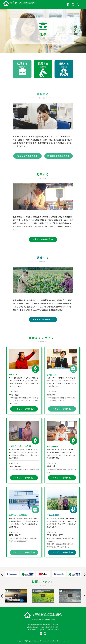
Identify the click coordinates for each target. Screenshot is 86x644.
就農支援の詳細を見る (43, 320)
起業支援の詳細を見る (43, 239)
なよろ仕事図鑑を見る (27, 156)
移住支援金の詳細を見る (59, 156)
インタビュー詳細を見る (24, 409)
